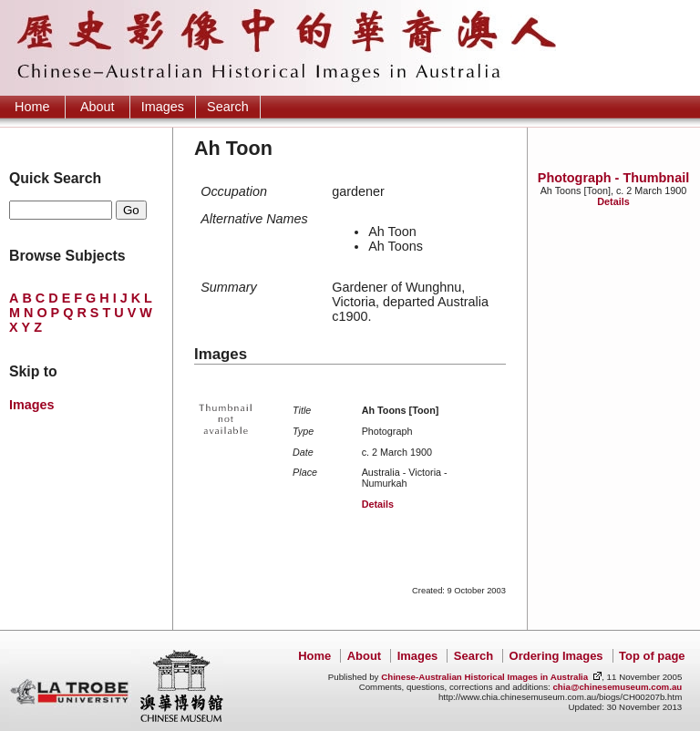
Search (228, 107)
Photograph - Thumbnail (613, 178)
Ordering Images (556, 656)
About (98, 107)
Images (163, 107)
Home (32, 107)
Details (613, 201)
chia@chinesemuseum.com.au (617, 687)
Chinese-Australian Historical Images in (484, 677)
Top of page (652, 656)
